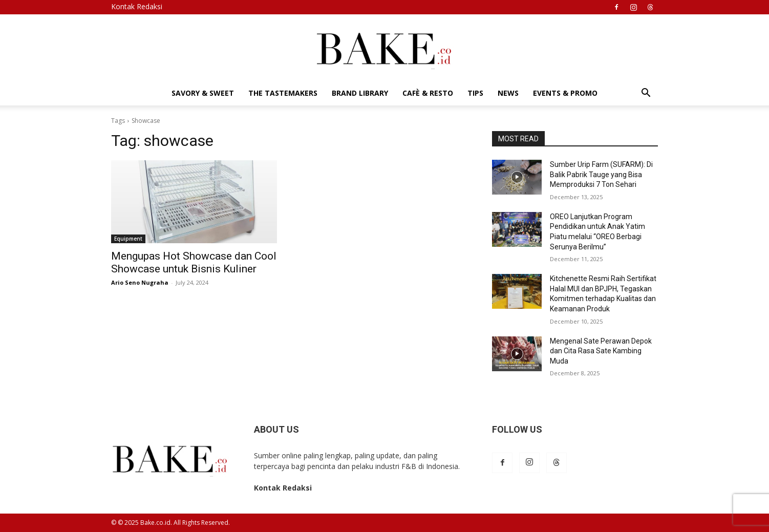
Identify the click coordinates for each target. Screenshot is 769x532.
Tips (475, 93)
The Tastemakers (283, 93)
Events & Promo (565, 93)
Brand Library (360, 93)
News (508, 93)
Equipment (128, 239)
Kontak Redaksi (137, 6)
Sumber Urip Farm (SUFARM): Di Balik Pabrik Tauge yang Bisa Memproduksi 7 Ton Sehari (601, 174)
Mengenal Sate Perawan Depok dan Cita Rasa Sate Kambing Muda (601, 351)
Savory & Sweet (203, 93)
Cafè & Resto (428, 93)
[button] (646, 94)
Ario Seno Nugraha (140, 282)
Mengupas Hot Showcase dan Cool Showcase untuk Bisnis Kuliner (194, 262)
